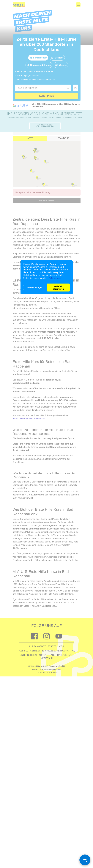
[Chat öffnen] (85, 860)
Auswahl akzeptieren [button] (58, 287)
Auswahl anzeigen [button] (35, 287)
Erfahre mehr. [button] (56, 278)
